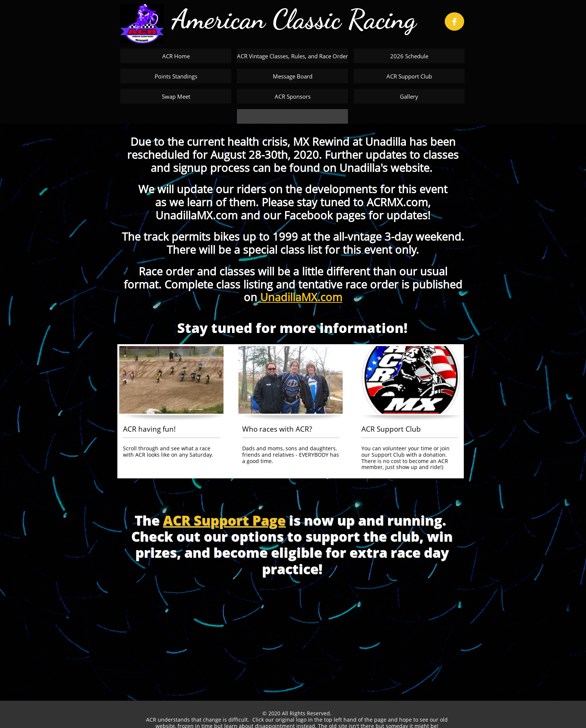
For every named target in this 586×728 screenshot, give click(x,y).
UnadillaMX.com (300, 297)
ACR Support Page (224, 520)
